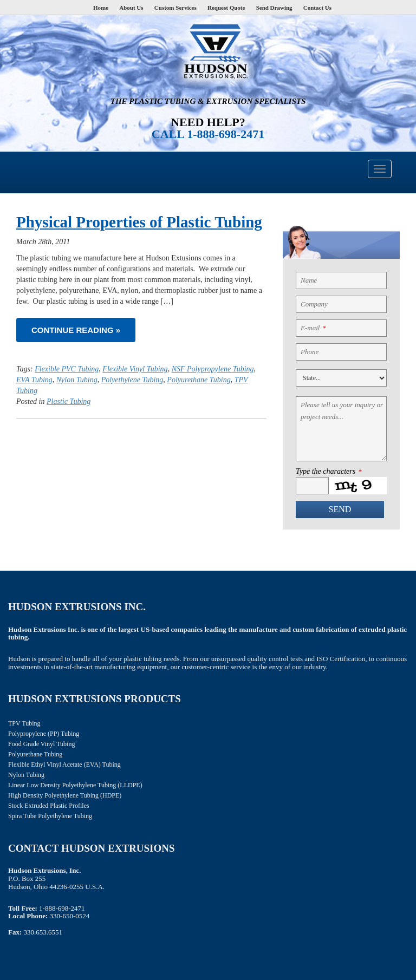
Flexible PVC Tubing (67, 369)
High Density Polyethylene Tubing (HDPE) (65, 795)
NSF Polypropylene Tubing (213, 369)
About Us (131, 8)
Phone (310, 352)
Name (309, 280)
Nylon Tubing (77, 380)
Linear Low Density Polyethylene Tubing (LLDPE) (75, 785)
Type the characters (329, 472)
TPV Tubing (24, 723)
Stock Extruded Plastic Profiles (49, 806)
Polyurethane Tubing (199, 380)
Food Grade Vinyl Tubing (41, 744)
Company (314, 304)
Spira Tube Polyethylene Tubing (50, 816)
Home (101, 8)
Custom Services (175, 8)
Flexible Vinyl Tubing (135, 369)
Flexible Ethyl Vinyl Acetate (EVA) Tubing (64, 765)
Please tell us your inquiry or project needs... (342, 411)
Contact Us (317, 8)
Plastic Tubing (69, 401)
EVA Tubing (34, 380)
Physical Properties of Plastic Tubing (139, 222)
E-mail (313, 328)
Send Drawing (274, 8)
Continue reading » (76, 330)
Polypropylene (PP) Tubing (44, 734)
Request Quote (226, 8)
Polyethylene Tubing (132, 380)
